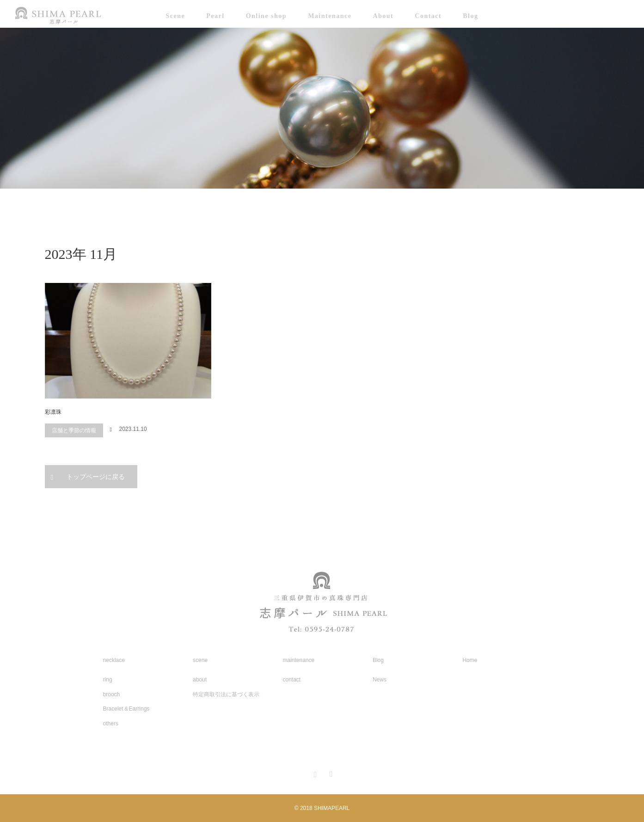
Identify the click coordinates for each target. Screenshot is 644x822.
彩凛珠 (53, 412)
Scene (176, 16)
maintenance (299, 660)
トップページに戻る (96, 477)
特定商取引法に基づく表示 (226, 694)
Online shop (266, 16)
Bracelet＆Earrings (126, 709)
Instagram (314, 773)
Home (470, 660)
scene (200, 660)
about (200, 680)
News (380, 680)
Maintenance (330, 16)
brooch (112, 694)
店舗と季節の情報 (74, 430)
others (111, 724)
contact (292, 680)
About (383, 16)
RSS (330, 773)
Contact (428, 16)
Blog (470, 16)
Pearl (215, 16)
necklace (114, 660)
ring (108, 680)
